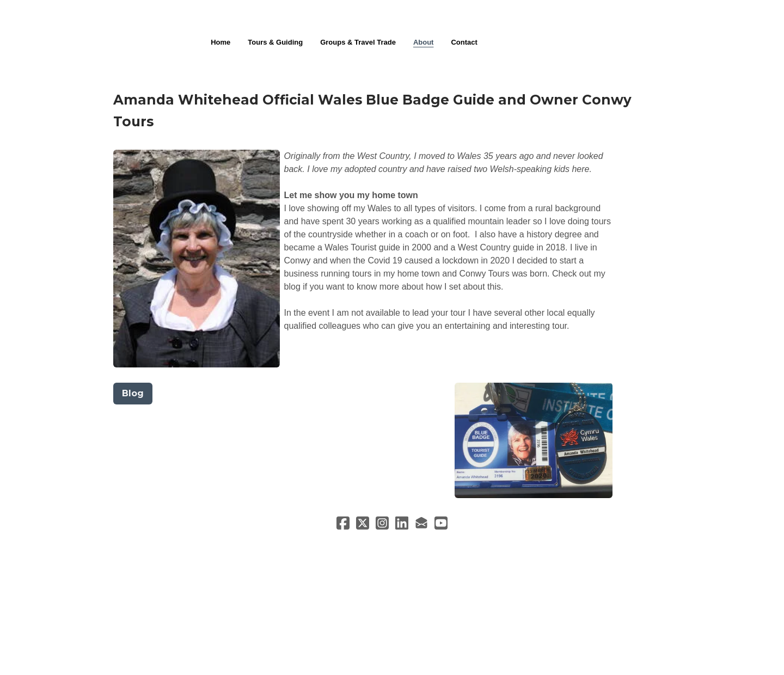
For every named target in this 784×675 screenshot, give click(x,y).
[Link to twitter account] (363, 523)
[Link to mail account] (421, 523)
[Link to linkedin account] (402, 523)
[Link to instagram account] (382, 523)
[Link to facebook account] (343, 523)
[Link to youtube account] (441, 523)
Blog (133, 393)
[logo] (392, 19)
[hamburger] (65, 17)
